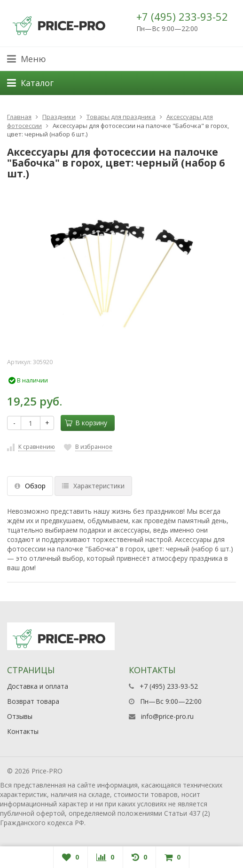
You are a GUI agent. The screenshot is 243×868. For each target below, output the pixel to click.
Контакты (23, 731)
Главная (19, 117)
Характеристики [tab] (93, 486)
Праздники (59, 117)
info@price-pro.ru (167, 716)
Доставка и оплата (38, 686)
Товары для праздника (121, 117)
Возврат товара (33, 701)
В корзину (86, 423)
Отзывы (20, 716)
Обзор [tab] (30, 486)
